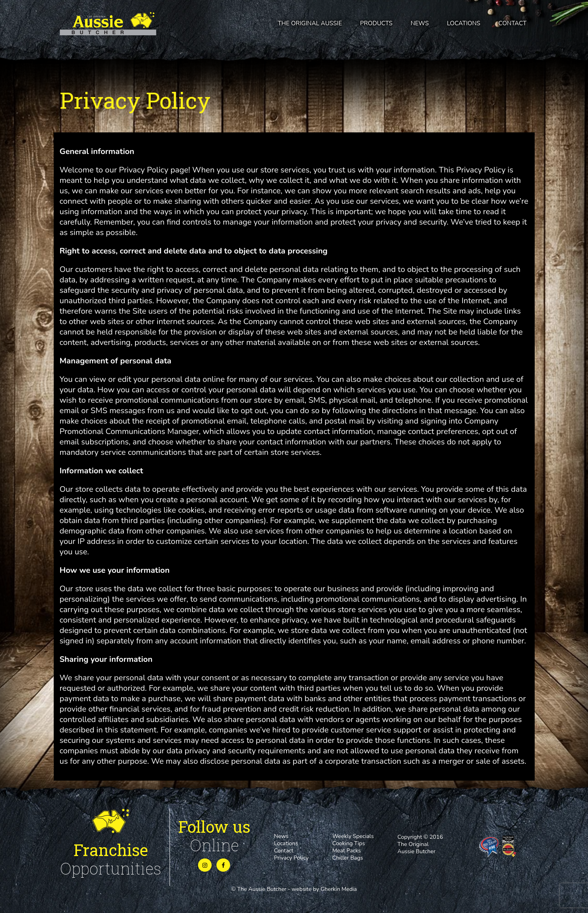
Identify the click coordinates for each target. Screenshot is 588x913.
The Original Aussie (310, 23)
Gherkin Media (339, 889)
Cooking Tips (349, 843)
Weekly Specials (353, 836)
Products (376, 23)
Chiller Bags (348, 858)
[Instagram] (205, 865)
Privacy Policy (291, 858)
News (419, 23)
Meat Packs (347, 851)
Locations (464, 23)
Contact (513, 23)
